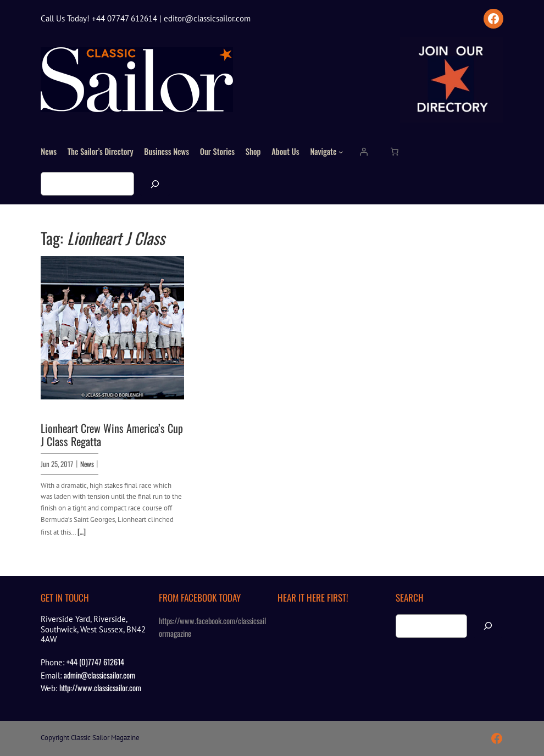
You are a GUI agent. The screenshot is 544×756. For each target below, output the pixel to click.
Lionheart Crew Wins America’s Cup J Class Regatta (112, 435)
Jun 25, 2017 (57, 464)
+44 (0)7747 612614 (95, 662)
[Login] (364, 152)
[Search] (155, 184)
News (87, 464)
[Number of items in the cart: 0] (394, 152)
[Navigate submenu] (341, 152)
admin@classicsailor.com (99, 675)
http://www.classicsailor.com (100, 688)
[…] (82, 531)
